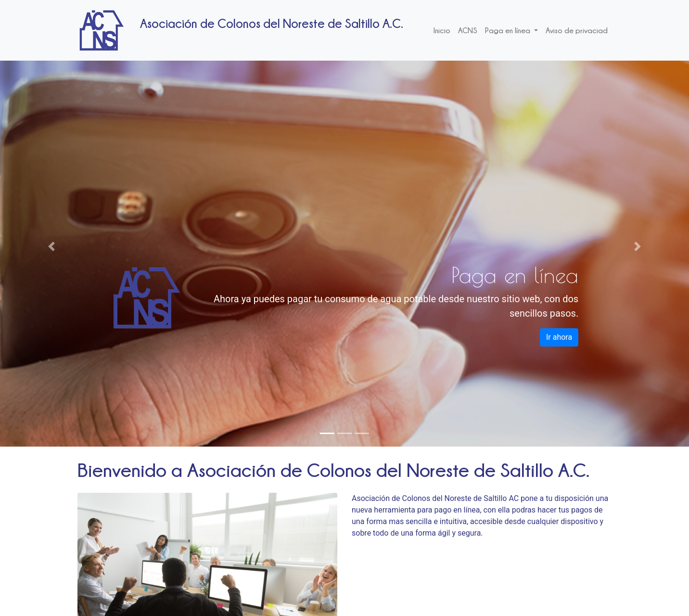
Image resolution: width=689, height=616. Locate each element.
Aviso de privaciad (577, 30)
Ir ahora (559, 337)
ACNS (468, 30)
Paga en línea (509, 30)
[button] (52, 246)
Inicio (442, 30)
